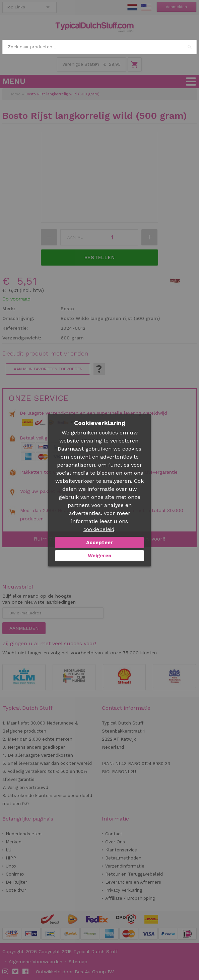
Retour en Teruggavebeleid (134, 874)
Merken (14, 842)
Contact (114, 834)
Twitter (16, 972)
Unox (11, 866)
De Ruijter (16, 882)
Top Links (16, 7)
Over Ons (115, 842)
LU (9, 850)
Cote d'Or (16, 890)
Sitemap (78, 962)
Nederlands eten (24, 834)
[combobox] (99, 47)
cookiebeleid (99, 529)
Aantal (75, 237)
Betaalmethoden (123, 858)
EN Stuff (146, 7)
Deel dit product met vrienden (45, 354)
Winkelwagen (135, 64)
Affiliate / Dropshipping (130, 898)
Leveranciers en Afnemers (133, 882)
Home (15, 94)
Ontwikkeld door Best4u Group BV (75, 972)
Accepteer (99, 543)
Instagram (6, 972)
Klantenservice (121, 850)
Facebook (26, 972)
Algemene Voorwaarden (36, 962)
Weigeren (99, 556)
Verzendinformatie (125, 866)
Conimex (15, 874)
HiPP (11, 858)
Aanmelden (176, 7)
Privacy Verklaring (124, 890)
